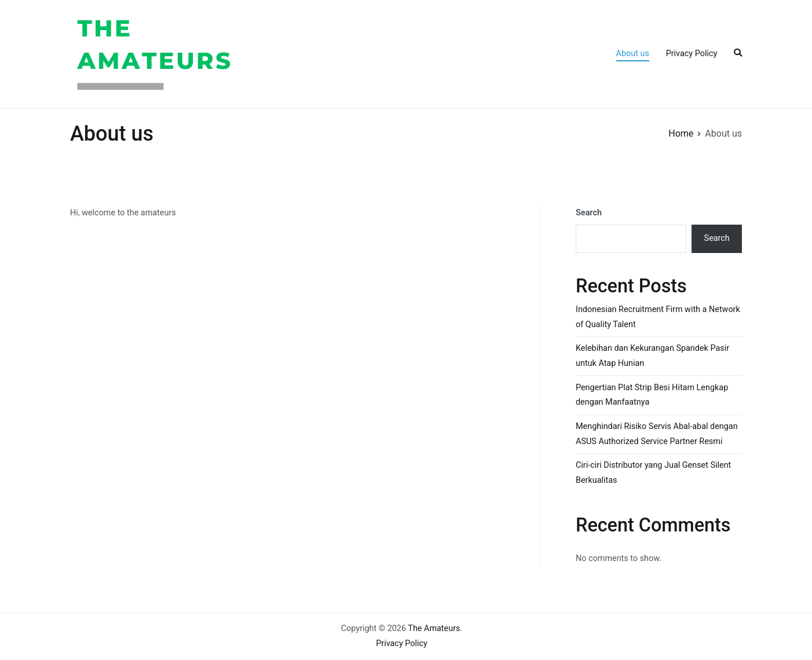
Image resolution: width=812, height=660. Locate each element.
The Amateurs (284, 54)
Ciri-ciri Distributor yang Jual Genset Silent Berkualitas (653, 473)
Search (589, 213)
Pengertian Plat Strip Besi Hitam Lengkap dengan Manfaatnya (652, 395)
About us (633, 54)
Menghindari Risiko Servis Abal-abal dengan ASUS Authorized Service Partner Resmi (657, 434)
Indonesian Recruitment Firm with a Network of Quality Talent (658, 317)
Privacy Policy (692, 54)
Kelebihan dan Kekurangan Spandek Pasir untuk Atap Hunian (652, 356)
